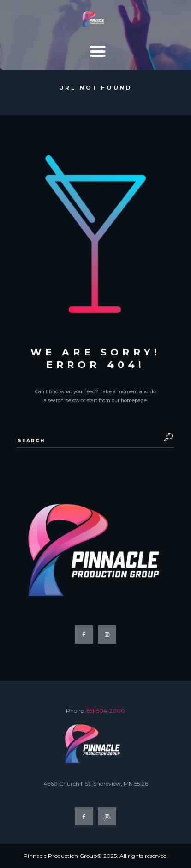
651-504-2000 (106, 711)
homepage (134, 400)
